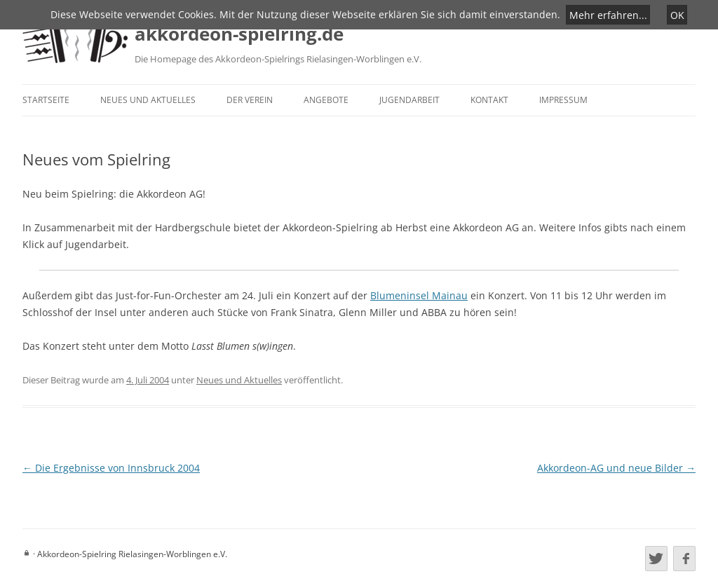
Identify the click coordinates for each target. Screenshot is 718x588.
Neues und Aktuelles (148, 100)
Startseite (46, 100)
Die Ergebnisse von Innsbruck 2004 (111, 468)
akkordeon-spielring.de (239, 34)
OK (677, 14)
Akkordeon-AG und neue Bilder (616, 468)
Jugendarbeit (409, 100)
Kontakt (489, 100)
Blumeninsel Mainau (419, 295)
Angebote (326, 100)
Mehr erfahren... (608, 14)
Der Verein (250, 100)
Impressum (563, 100)
